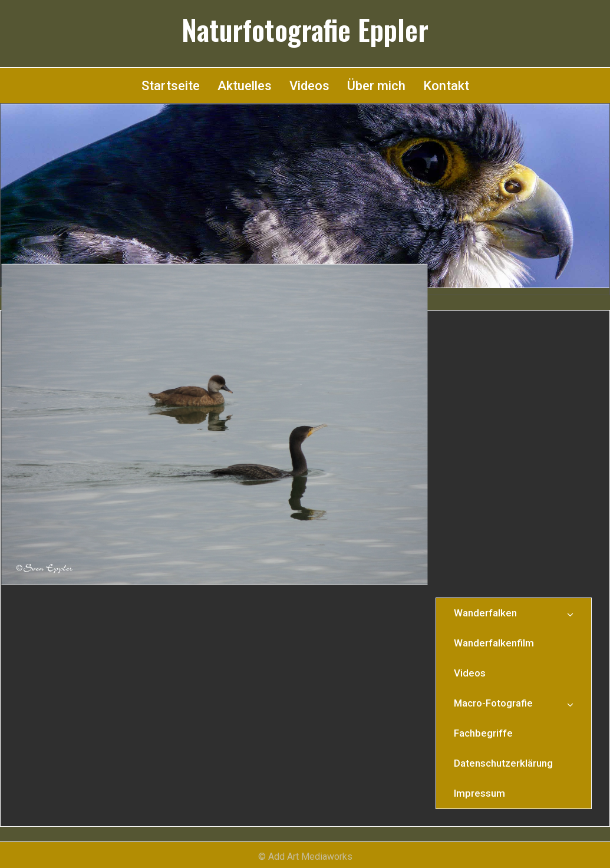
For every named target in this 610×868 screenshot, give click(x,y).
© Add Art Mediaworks (305, 857)
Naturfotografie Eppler (305, 29)
